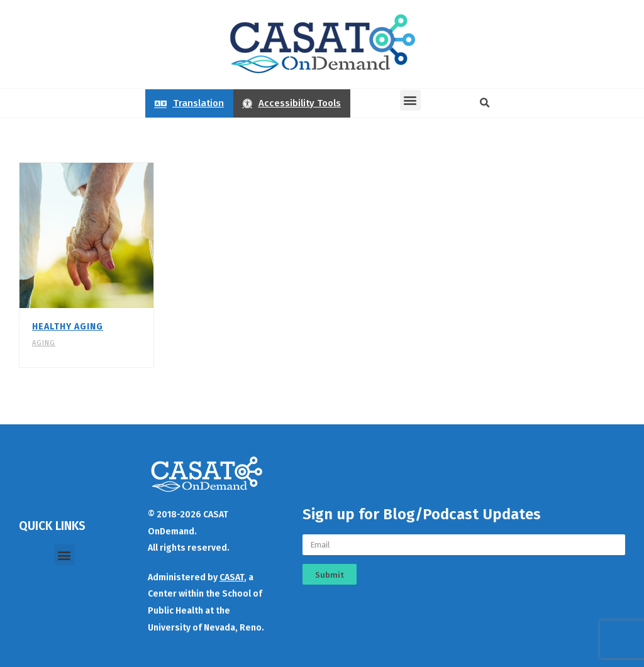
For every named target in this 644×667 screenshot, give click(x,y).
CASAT (232, 577)
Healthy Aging (68, 327)
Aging (44, 343)
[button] (410, 100)
